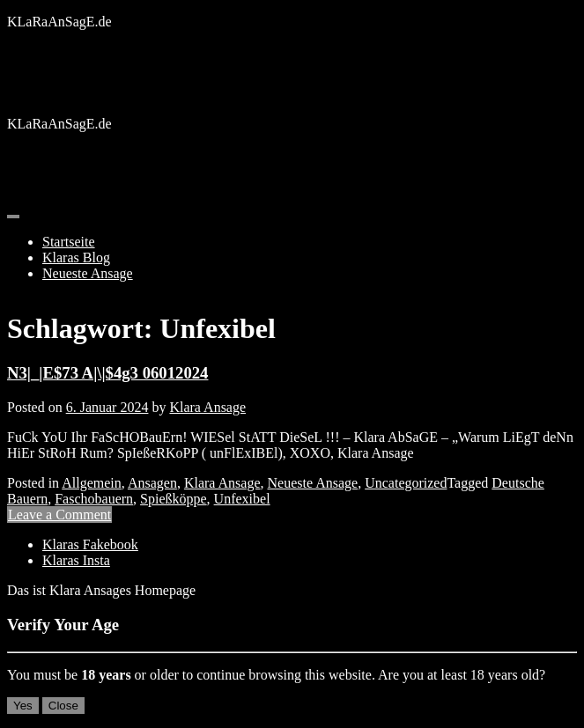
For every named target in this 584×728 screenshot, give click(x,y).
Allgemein (92, 483)
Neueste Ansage (88, 273)
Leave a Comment (59, 515)
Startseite (69, 242)
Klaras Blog (76, 257)
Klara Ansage (207, 407)
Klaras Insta (76, 560)
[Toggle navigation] (13, 217)
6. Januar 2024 (107, 407)
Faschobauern (94, 499)
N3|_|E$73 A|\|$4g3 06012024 (107, 373)
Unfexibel (242, 499)
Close (63, 706)
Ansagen (152, 483)
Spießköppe (174, 499)
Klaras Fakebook (90, 544)
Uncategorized (406, 483)
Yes (23, 706)
